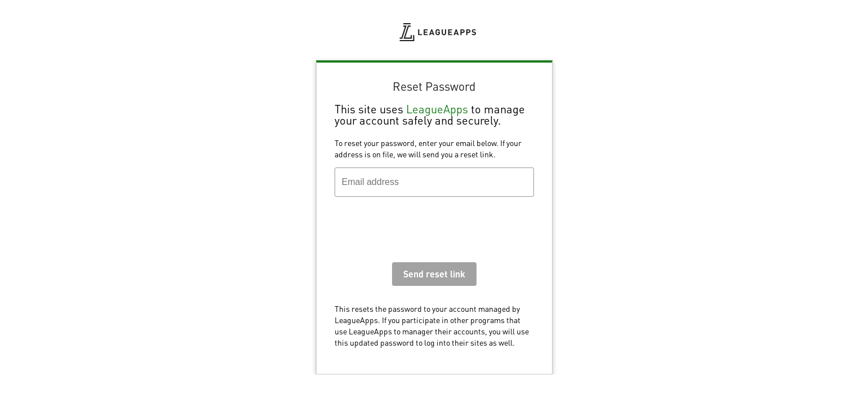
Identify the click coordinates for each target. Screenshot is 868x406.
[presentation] (420, 232)
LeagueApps (437, 109)
